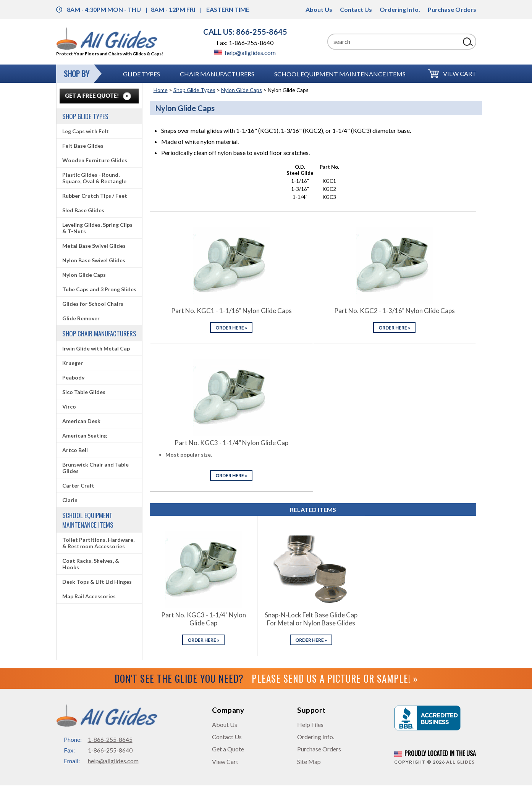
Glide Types (141, 74)
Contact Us (356, 9)
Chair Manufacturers (217, 74)
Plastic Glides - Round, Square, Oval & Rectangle (94, 178)
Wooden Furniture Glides (95, 160)
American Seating (85, 435)
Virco (69, 406)
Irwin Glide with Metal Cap (96, 348)
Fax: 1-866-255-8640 (245, 43)
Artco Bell (75, 450)
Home (161, 90)
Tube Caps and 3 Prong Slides (99, 289)
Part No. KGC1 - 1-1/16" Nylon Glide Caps (231, 311)
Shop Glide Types (194, 90)
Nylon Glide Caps (242, 90)
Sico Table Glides (84, 392)
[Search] (394, 42)
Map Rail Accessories (89, 596)
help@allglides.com (245, 52)
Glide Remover (81, 318)
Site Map (309, 762)
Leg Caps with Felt (86, 131)
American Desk (81, 421)
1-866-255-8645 (110, 739)
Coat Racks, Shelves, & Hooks (91, 564)
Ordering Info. (400, 9)
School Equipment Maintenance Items (340, 74)
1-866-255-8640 (110, 750)
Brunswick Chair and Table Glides (95, 468)
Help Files (310, 724)
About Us (319, 9)
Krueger (73, 363)
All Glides (460, 762)
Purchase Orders (452, 9)
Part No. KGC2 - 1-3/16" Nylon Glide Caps (395, 311)
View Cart (460, 73)
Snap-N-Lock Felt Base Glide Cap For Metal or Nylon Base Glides (311, 619)
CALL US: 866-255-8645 (245, 32)
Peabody (73, 377)
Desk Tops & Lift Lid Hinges (97, 582)
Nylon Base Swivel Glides (94, 260)
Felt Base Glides (83, 146)
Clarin (70, 500)
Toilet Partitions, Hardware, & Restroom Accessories (98, 543)
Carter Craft (78, 485)
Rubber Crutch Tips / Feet (95, 196)
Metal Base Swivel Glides (94, 246)
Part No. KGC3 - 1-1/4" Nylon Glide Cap (231, 443)
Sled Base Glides (83, 210)
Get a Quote (228, 749)
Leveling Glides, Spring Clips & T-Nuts (97, 228)
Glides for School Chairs (93, 304)
